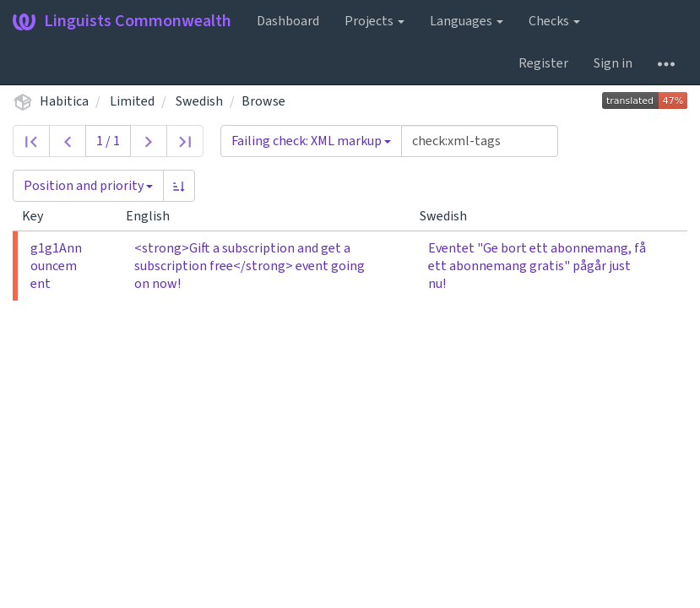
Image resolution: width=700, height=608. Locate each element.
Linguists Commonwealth (122, 21)
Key (39, 216)
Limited (132, 101)
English (155, 216)
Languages (467, 21)
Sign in (613, 63)
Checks (554, 21)
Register (543, 63)
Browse (263, 101)
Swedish (199, 101)
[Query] (480, 141)
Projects (374, 21)
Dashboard (288, 21)
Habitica (64, 101)
